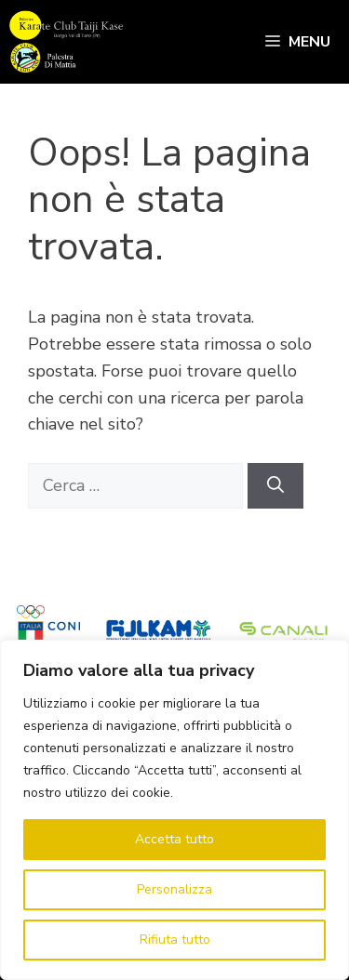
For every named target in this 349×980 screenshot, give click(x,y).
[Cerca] (275, 486)
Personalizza (174, 889)
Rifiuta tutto (175, 940)
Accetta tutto (174, 839)
